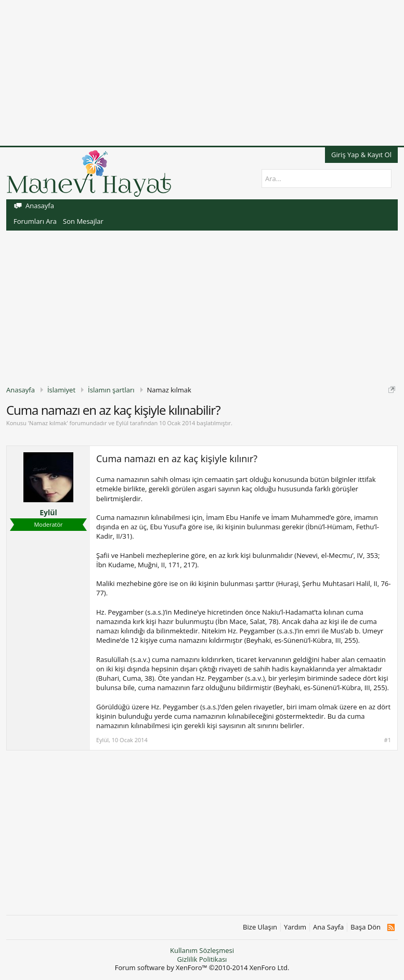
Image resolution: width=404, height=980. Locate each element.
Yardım (295, 927)
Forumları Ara (35, 221)
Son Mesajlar (83, 221)
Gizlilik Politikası (202, 959)
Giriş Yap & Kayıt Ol (361, 155)
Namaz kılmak (48, 423)
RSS (391, 927)
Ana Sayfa (328, 927)
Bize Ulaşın (260, 927)
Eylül (122, 423)
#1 (388, 740)
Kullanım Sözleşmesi (202, 950)
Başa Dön (366, 927)
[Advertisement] (202, 73)
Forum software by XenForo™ (202, 968)
